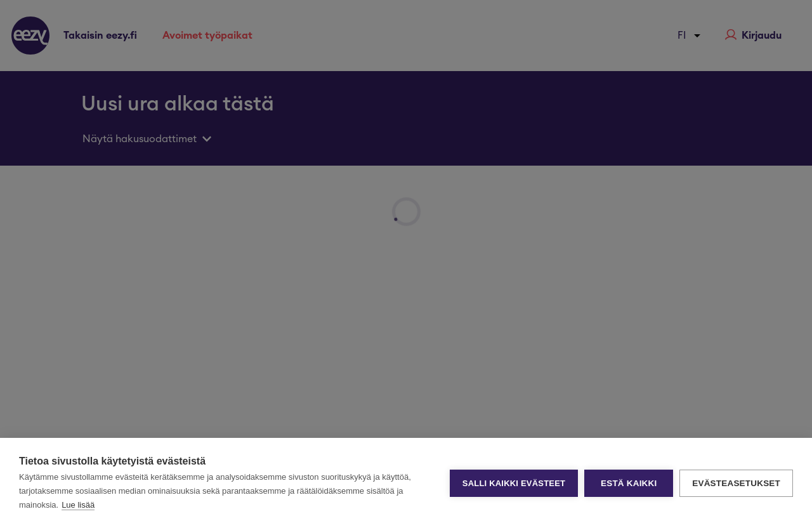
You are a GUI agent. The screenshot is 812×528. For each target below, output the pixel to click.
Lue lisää (78, 505)
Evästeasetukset (736, 483)
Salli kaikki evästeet (514, 483)
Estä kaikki (629, 483)
